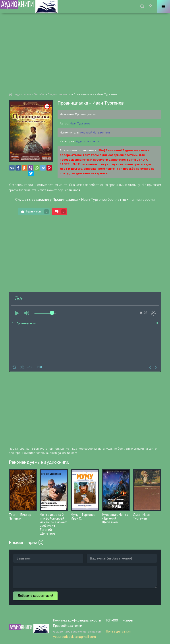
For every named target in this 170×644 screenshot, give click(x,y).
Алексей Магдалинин (95, 132)
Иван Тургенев (80, 123)
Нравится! (35, 212)
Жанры (128, 621)
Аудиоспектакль (87, 141)
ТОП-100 (112, 621)
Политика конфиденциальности (77, 621)
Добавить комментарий (35, 596)
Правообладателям (68, 626)
